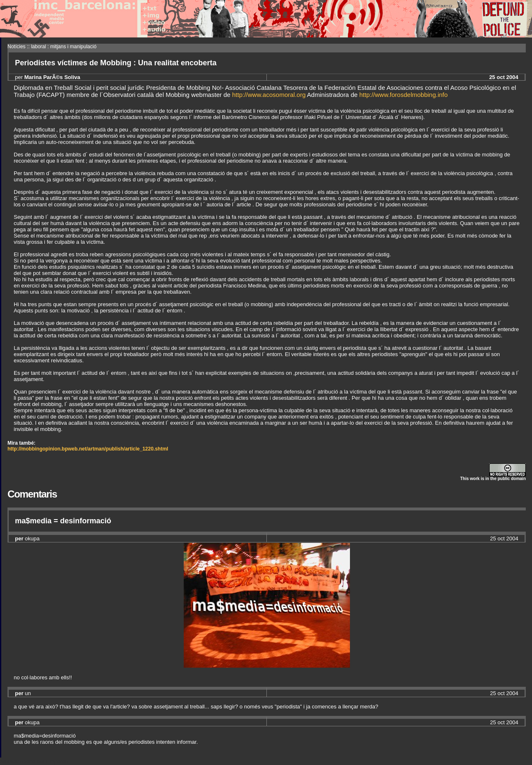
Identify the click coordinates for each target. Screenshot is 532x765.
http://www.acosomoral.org (269, 95)
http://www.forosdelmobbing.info (404, 95)
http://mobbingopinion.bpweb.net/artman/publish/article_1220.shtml (88, 449)
